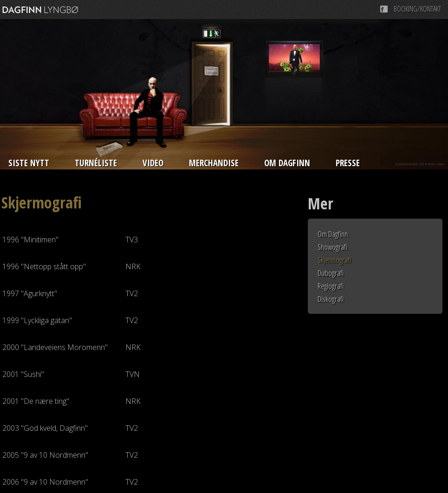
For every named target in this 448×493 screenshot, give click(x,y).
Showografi (332, 247)
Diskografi (331, 299)
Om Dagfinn (287, 163)
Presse (348, 163)
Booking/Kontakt (417, 9)
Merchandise (214, 163)
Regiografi (331, 286)
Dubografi (331, 273)
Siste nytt (29, 163)
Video (153, 163)
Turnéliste (96, 163)
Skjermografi (334, 260)
